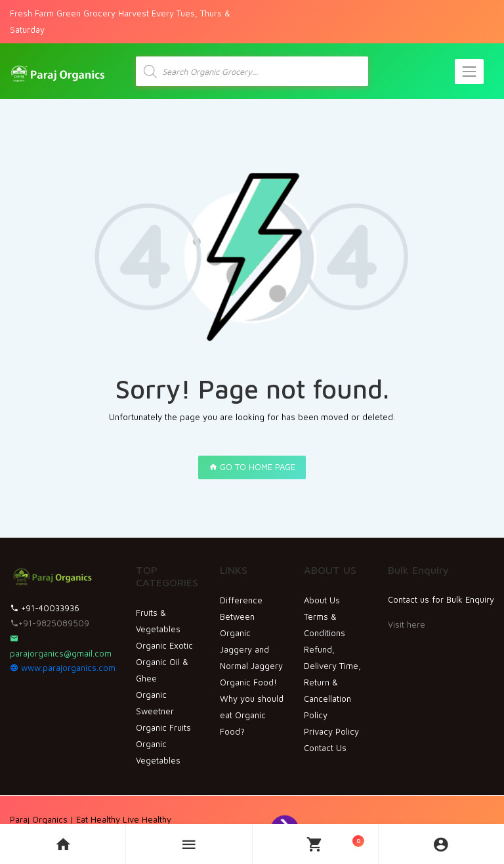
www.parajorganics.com (63, 668)
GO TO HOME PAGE (252, 467)
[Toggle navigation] (469, 72)
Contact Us (325, 748)
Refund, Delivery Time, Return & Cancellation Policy (332, 682)
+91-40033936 (45, 608)
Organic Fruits (163, 727)
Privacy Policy (331, 731)
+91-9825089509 (50, 623)
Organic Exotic (164, 645)
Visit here (407, 624)
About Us (322, 600)
